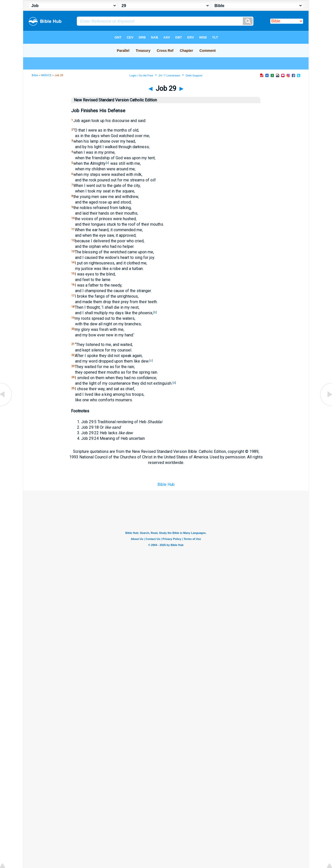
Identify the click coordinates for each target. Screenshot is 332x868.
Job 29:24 (90, 438)
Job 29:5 (89, 422)
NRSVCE (46, 75)
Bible (35, 75)
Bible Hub (166, 484)
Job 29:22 (90, 433)
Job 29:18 (90, 427)
